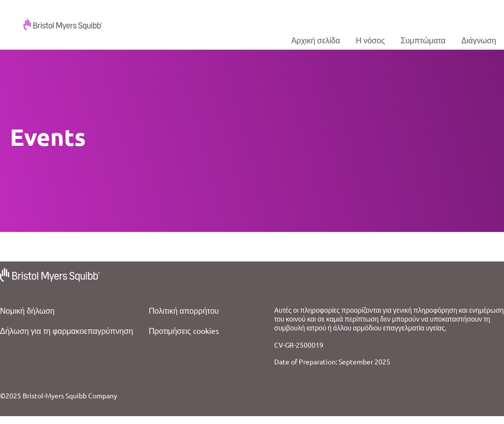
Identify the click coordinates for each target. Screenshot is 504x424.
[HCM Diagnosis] (479, 40)
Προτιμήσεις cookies (184, 330)
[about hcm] (370, 40)
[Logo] (55, 23)
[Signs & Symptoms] (423, 40)
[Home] (316, 40)
